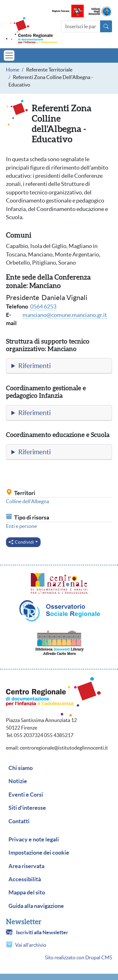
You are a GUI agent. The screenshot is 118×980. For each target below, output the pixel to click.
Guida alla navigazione (36, 906)
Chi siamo (21, 768)
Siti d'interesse (27, 808)
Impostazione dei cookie (39, 853)
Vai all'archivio (31, 945)
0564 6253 (43, 307)
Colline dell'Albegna (28, 501)
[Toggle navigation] (9, 55)
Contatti (19, 821)
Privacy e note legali (34, 840)
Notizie (18, 781)
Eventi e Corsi (26, 795)
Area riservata (26, 866)
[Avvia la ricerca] (106, 26)
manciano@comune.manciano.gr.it (65, 315)
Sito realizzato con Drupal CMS (79, 957)
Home (13, 70)
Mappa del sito (27, 893)
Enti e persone (21, 526)
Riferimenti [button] (34, 366)
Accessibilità (25, 879)
